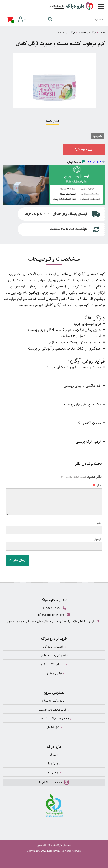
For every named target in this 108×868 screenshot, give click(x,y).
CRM (47, 845)
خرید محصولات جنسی (54, 710)
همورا (39, 845)
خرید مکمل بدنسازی (54, 701)
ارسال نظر (18, 560)
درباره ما (54, 764)
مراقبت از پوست (88, 32)
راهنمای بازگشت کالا (54, 664)
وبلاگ (54, 755)
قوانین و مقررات (54, 673)
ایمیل (97, 539)
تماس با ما (54, 772)
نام (99, 523)
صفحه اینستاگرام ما (54, 782)
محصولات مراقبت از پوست (54, 718)
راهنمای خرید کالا (54, 647)
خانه (103, 32)
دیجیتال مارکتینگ (62, 845)
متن (97, 485)
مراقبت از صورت (67, 32)
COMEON (95, 162)
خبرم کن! (84, 149)
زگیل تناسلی (54, 727)
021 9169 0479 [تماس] (51, 608)
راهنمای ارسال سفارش (54, 656)
